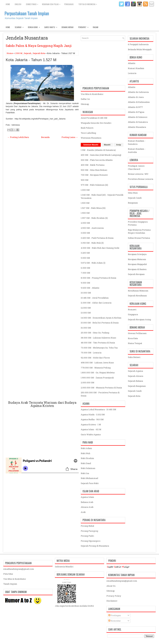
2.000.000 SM (88, 383)
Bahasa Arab (87, 502)
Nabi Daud (86, 463)
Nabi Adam (86, 448)
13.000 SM (86, 313)
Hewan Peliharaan (137, 333)
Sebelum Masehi (91, 145)
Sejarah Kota (39, 53)
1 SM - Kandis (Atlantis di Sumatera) (98, 150)
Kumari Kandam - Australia (137, 150)
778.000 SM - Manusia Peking (96, 368)
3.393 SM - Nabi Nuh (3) (92, 243)
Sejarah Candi (135, 198)
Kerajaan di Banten (137, 269)
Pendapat (84, 26)
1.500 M (19, 53)
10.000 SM (86, 293)
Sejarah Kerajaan (136, 274)
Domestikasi (33, 4)
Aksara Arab (87, 507)
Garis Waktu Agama (91, 434)
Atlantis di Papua (136, 112)
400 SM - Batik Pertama (93, 165)
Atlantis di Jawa (136, 97)
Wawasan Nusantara (91, 138)
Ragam (96, 27)
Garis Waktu (52, 26)
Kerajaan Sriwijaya (137, 254)
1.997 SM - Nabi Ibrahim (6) (94, 218)
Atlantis (132, 63)
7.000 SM (85, 273)
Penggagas (69, 4)
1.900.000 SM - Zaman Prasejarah (97, 378)
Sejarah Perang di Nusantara (95, 546)
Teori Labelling (88, 133)
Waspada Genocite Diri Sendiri (96, 123)
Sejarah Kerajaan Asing (139, 319)
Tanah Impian (10, 584)
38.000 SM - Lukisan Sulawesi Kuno (98, 338)
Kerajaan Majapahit (137, 264)
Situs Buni (133, 193)
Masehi (107, 145)
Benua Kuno (35, 26)
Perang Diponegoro (91, 541)
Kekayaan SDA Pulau (52, 4)
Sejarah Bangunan (137, 386)
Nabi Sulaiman (88, 468)
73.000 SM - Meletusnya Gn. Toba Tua (99, 348)
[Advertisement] (42, 273)
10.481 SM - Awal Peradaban (95, 298)
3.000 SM (85, 233)
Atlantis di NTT (135, 107)
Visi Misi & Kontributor (92, 94)
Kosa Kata (133, 338)
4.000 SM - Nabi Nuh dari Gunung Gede (100, 248)
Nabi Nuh (85, 453)
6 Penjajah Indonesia (138, 44)
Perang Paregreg (89, 531)
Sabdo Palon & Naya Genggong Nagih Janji (39, 46)
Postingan (115, 615)
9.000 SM (85, 283)
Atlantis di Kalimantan (139, 102)
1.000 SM (85, 190)
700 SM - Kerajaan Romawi (94, 175)
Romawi (132, 309)
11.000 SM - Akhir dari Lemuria (96, 303)
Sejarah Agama (135, 371)
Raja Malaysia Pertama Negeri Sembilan (139, 231)
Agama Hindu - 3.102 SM (93, 414)
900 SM (85, 180)
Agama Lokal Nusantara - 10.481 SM (98, 409)
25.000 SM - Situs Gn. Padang (95, 333)
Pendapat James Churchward (136, 167)
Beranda (45, 137)
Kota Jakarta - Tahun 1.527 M (31, 60)
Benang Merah (68, 27)
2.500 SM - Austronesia (92, 228)
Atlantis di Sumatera (138, 122)
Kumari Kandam (136, 68)
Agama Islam (87, 497)
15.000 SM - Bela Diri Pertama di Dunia (100, 323)
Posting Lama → (70, 137)
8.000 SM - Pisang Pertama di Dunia (98, 278)
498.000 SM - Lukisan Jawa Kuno (97, 363)
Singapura (133, 314)
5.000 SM (85, 258)
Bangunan (133, 203)
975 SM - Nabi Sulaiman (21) (94, 185)
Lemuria (132, 73)
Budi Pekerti (87, 128)
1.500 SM (85, 203)
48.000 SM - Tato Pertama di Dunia (98, 343)
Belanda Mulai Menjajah (140, 49)
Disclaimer (112, 601)
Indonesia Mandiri (64, 567)
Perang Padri (87, 536)
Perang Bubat (87, 526)
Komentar (115, 621)
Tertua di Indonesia (88, 4)
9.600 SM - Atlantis (90, 288)
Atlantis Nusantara (137, 127)
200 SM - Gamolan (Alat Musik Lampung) (101, 155)
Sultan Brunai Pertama (139, 238)
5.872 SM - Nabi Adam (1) (93, 263)
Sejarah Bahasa (135, 381)
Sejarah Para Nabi (90, 483)
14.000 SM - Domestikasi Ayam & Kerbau (101, 318)
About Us (111, 586)
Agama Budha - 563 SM (92, 419)
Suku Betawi (134, 357)
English (18, 4)
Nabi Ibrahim (87, 458)
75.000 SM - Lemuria (91, 353)
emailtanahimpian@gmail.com (19, 569)
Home (8, 4)
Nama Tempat (135, 343)
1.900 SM (85, 213)
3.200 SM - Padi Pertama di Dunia (97, 238)
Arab (83, 512)
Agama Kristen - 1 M (91, 424)
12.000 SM (86, 308)
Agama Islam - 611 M (91, 429)
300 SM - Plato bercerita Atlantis (97, 160)
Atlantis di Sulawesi (138, 117)
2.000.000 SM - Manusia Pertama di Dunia (101, 388)
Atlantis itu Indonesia (138, 92)
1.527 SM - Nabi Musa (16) (93, 208)
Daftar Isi (85, 99)
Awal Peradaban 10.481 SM (94, 118)
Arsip (119, 145)
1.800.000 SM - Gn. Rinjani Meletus (98, 373)
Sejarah (20, 26)
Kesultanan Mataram (138, 291)
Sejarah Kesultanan (137, 296)
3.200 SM (85, 253)
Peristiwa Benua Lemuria (141, 179)
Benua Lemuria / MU (138, 174)
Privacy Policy (114, 596)
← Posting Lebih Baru (18, 137)
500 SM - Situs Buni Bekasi (94, 170)
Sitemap (85, 104)
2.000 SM (85, 223)
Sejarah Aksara (136, 376)
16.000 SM (86, 328)
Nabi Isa (85, 473)
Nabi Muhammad (89, 478)
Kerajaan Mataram (137, 259)
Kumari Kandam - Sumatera (137, 142)
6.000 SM (85, 268)
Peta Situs (8, 574)
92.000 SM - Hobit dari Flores (95, 358)
